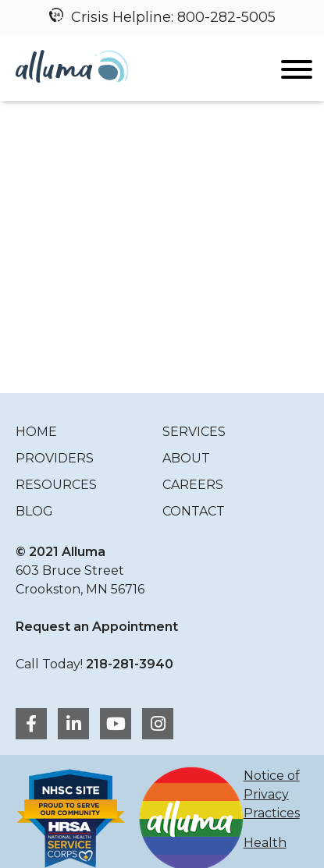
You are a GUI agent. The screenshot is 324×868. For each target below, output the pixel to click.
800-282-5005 (226, 17)
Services (194, 432)
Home (36, 432)
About (186, 458)
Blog (34, 511)
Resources (56, 485)
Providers (55, 458)
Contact (194, 511)
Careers (193, 485)
